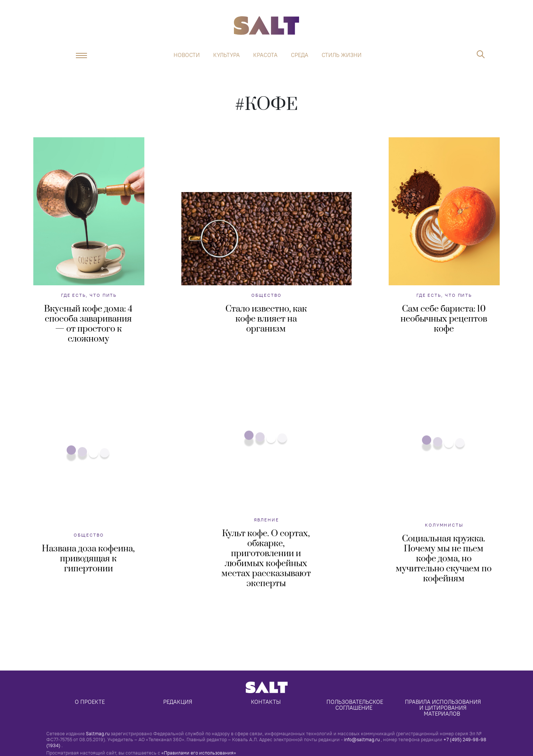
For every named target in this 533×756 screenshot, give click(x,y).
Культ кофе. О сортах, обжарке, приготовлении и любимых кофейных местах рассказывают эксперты (266, 559)
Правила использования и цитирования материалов (444, 708)
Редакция (178, 702)
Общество (266, 295)
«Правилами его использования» (199, 753)
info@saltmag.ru (362, 739)
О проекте (90, 702)
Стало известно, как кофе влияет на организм (266, 319)
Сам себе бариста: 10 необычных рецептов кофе (444, 319)
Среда (300, 55)
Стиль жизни (342, 55)
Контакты (266, 702)
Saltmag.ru (98, 733)
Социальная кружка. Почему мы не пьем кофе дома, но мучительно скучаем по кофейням (444, 559)
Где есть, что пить (89, 295)
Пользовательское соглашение (356, 705)
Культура (227, 55)
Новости (187, 55)
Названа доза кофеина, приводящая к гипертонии (88, 559)
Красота (265, 55)
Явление (266, 520)
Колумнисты (444, 525)
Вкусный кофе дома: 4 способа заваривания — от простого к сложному (88, 324)
